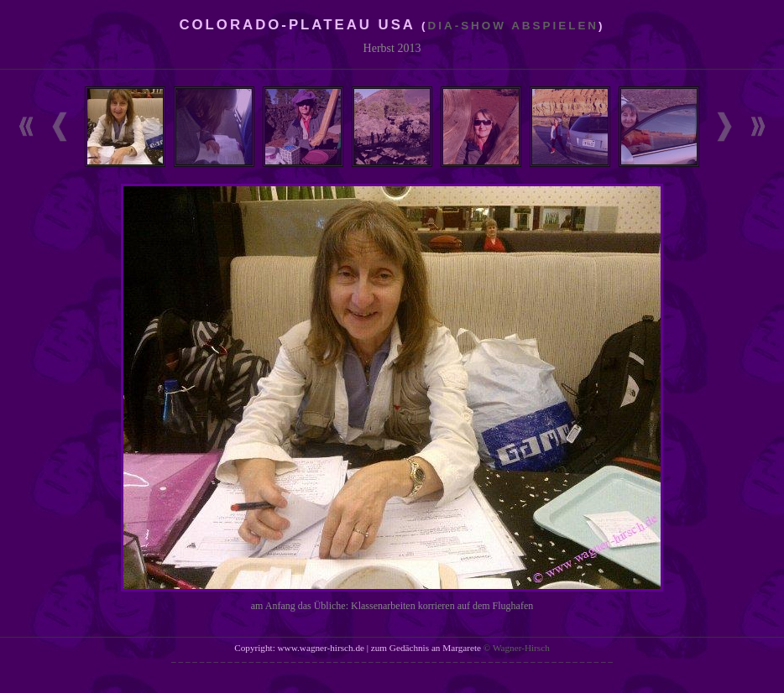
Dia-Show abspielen (514, 26)
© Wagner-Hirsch (517, 648)
